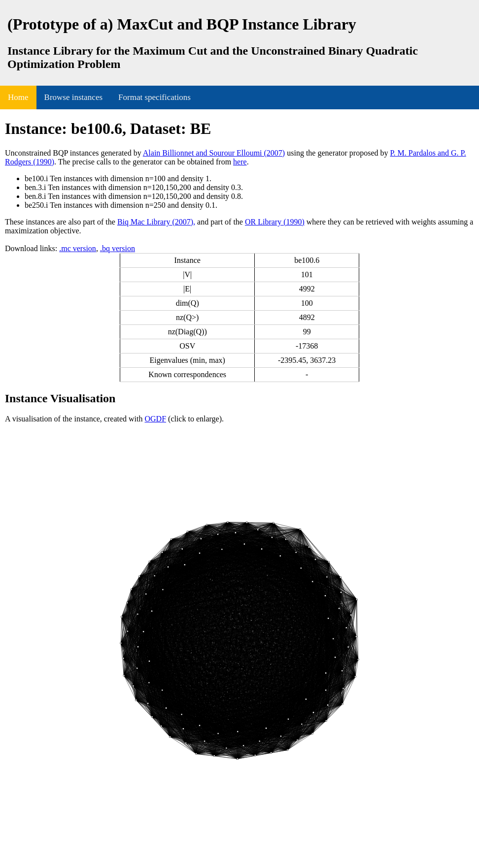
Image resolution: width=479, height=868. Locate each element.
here (240, 162)
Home (18, 97)
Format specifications (154, 97)
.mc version (78, 248)
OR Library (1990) (275, 222)
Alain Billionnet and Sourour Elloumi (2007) (214, 153)
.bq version (118, 248)
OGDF (155, 419)
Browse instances (74, 97)
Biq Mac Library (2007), (156, 222)
